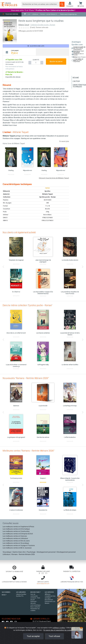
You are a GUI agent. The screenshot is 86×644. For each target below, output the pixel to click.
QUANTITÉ (36, 60)
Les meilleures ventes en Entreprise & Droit (18, 534)
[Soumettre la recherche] (62, 4)
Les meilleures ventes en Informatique (16, 529)
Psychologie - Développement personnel (41, 552)
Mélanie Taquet (24, 25)
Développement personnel (66, 552)
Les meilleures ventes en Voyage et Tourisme (19, 545)
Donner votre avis (42, 27)
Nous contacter (35, 607)
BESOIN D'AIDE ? (36, 592)
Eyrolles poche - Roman (47, 197)
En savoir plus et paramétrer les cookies (58, 630)
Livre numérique (35, 605)
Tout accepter (33, 636)
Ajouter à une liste (36, 46)
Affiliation (48, 594)
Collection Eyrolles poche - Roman (43, 25)
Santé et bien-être (19, 552)
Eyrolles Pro (20, 596)
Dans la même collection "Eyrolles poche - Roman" (27, 305)
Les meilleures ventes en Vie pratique (16, 543)
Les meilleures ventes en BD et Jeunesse (17, 548)
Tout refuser (54, 636)
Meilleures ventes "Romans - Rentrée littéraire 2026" (28, 451)
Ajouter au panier (56, 61)
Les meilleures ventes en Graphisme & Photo (18, 527)
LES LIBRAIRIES (21, 592)
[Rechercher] (41, 4)
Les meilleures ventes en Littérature (15, 538)
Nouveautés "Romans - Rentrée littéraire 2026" (26, 378)
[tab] (19, 52)
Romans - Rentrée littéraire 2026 (23, 554)
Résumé (76, 78)
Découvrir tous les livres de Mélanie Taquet (54, 178)
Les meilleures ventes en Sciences (15, 536)
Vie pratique (7, 552)
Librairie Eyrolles (21, 594)
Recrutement (49, 600)
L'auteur (76, 81)
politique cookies (59, 628)
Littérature (6, 554)
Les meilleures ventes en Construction (16, 531)
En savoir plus (64, 141)
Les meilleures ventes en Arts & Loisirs (16, 541)
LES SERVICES (49, 592)
